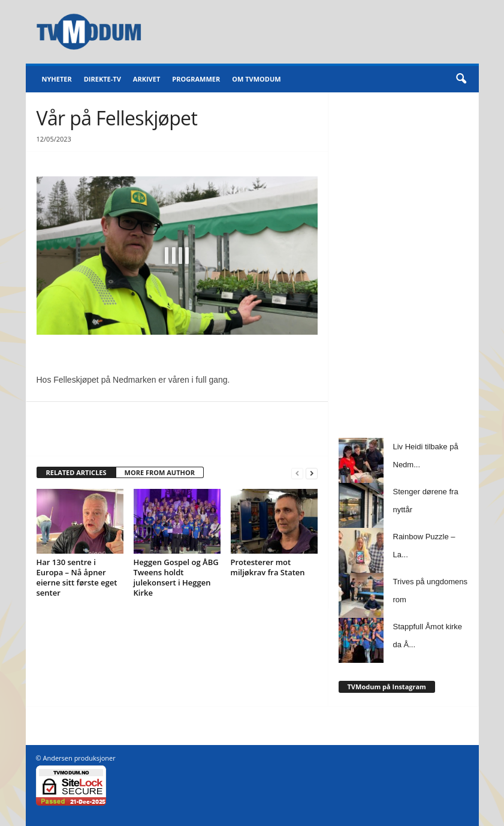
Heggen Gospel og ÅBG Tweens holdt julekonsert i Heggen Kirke (176, 577)
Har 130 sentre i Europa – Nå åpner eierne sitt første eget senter (77, 577)
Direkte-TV (102, 79)
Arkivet (147, 79)
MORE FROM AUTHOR (160, 472)
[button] (461, 79)
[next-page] (312, 473)
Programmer (196, 79)
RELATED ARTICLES (76, 472)
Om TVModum (256, 79)
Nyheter (57, 79)
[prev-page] (297, 473)
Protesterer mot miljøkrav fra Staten (268, 567)
